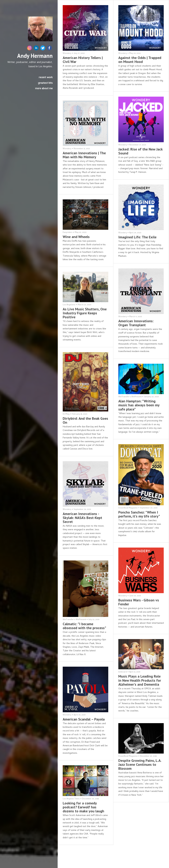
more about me (44, 89)
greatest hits (45, 83)
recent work (46, 78)
